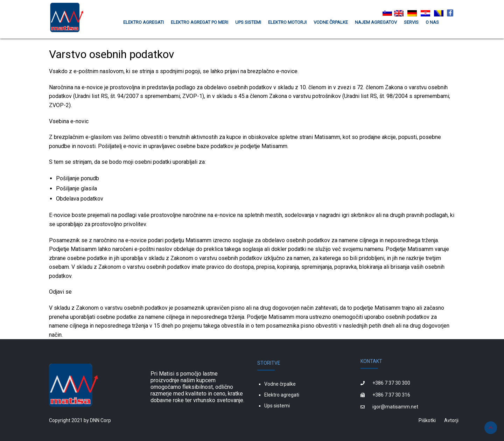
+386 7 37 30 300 (391, 383)
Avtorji (451, 420)
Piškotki (427, 420)
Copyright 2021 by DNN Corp (80, 420)
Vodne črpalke (280, 384)
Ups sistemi (277, 406)
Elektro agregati (282, 395)
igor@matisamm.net (395, 407)
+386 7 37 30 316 (391, 395)
